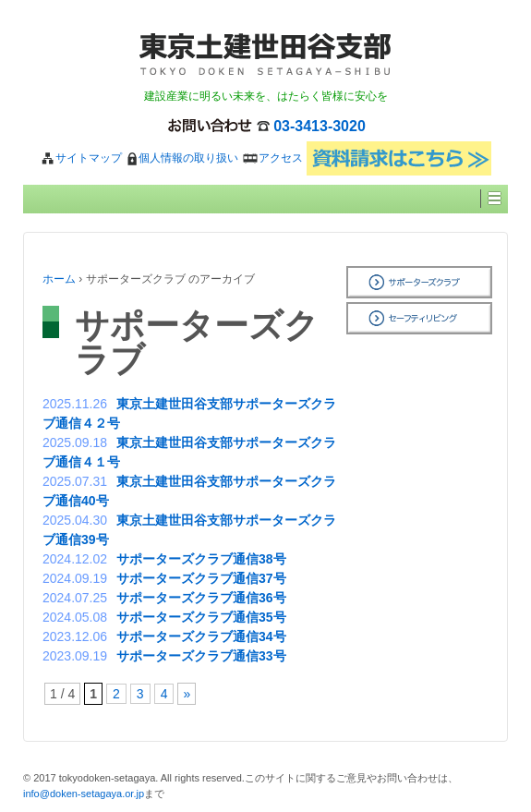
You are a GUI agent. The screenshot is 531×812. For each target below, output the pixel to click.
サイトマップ (81, 158)
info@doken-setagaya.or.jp (84, 794)
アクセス (272, 158)
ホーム (59, 279)
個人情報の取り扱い (182, 158)
